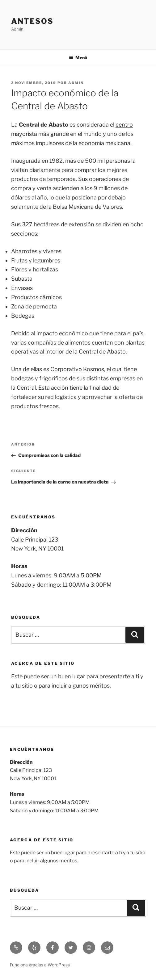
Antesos (32, 21)
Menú (78, 58)
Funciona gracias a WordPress (40, 965)
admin (76, 83)
